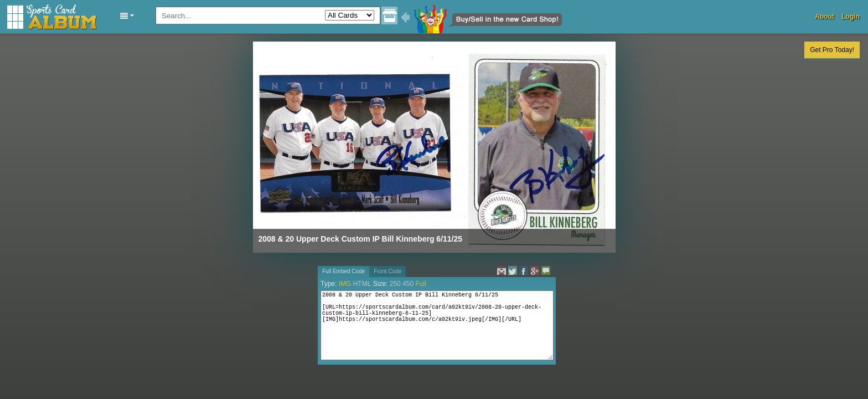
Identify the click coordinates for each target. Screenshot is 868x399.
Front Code (387, 271)
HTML (362, 284)
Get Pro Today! (832, 50)
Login (851, 17)
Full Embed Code (343, 271)
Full (420, 284)
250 (395, 284)
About (825, 17)
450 (408, 284)
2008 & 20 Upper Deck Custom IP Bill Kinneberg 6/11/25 (361, 239)
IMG (345, 284)
